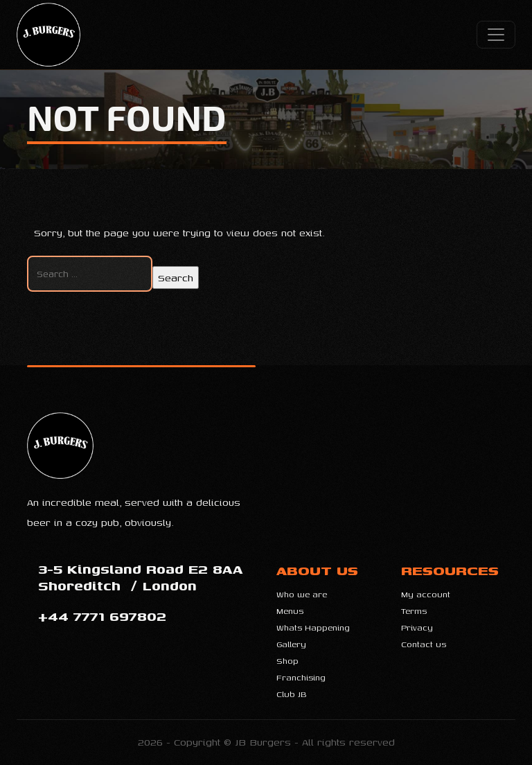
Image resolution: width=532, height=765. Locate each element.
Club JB (292, 694)
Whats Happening (313, 627)
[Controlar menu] (496, 35)
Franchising (301, 677)
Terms (414, 611)
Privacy (417, 627)
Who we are (302, 594)
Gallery (291, 644)
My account (426, 594)
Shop (287, 661)
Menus (290, 611)
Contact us (424, 644)
